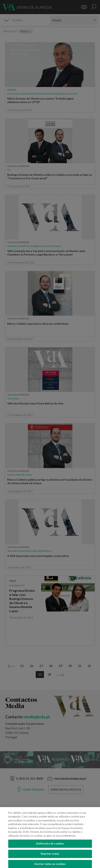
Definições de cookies (50, 847)
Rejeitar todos (50, 857)
